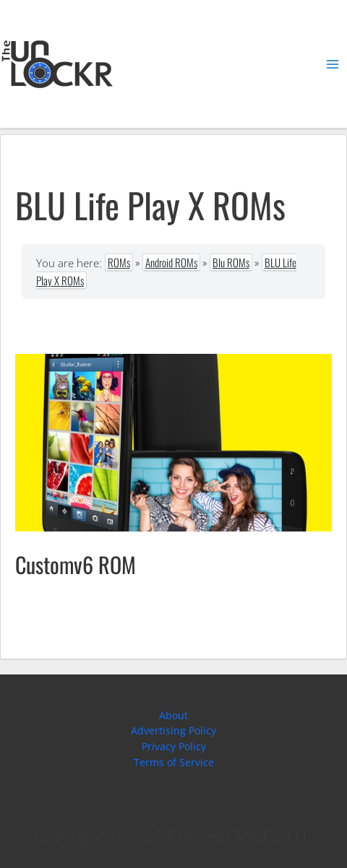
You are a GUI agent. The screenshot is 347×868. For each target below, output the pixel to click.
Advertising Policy (173, 730)
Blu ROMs (231, 262)
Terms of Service (174, 762)
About (173, 715)
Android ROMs (171, 262)
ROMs (119, 262)
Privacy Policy (174, 746)
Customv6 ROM (76, 564)
